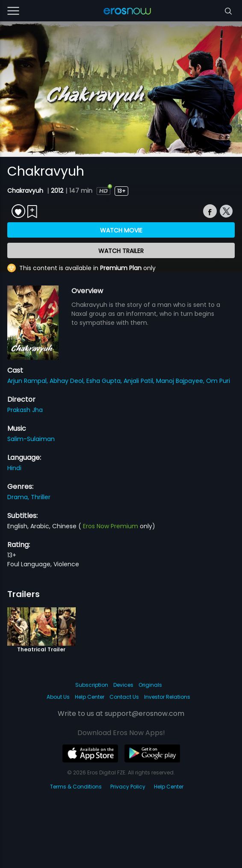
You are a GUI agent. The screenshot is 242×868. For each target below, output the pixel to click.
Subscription (92, 685)
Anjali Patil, (140, 381)
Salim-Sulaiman (31, 439)
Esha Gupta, (105, 381)
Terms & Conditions (76, 787)
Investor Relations (167, 697)
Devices (123, 685)
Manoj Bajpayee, (181, 381)
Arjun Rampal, (28, 381)
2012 (57, 191)
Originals (150, 685)
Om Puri (218, 381)
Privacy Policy (128, 787)
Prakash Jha (25, 410)
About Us (58, 697)
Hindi (14, 468)
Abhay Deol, (68, 381)
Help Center (90, 697)
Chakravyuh (26, 191)
